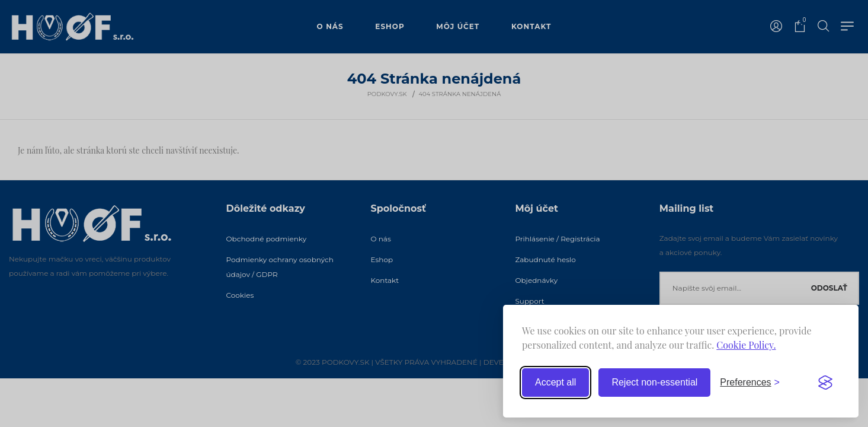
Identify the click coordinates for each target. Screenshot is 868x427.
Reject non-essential (654, 382)
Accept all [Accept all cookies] (555, 382)
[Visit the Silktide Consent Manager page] (825, 383)
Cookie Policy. (746, 345)
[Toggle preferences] (750, 383)
